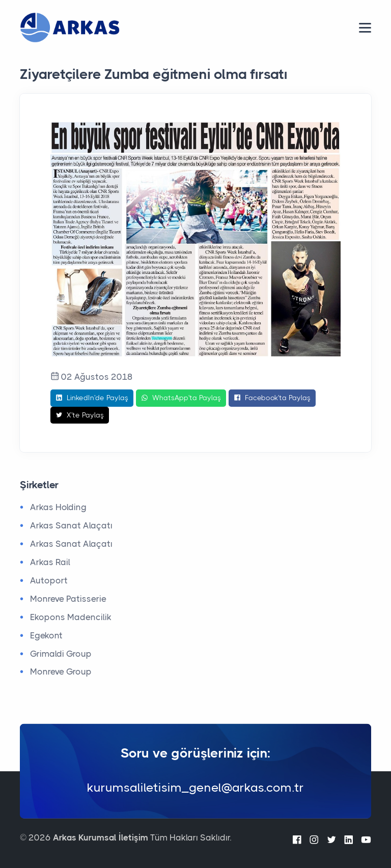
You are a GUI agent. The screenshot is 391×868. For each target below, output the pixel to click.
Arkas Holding (58, 507)
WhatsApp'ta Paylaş (181, 398)
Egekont (46, 635)
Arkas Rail (50, 562)
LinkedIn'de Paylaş (92, 398)
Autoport (49, 580)
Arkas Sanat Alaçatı (71, 525)
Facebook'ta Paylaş (272, 398)
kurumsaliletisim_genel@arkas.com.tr (195, 788)
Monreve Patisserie (68, 599)
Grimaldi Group (61, 654)
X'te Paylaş (80, 415)
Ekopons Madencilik (71, 617)
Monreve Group (61, 671)
